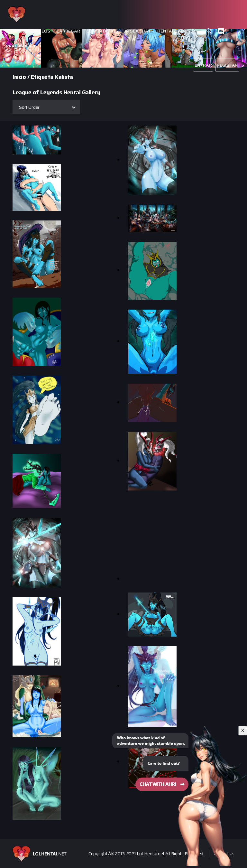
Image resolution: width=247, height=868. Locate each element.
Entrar (203, 65)
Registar (227, 65)
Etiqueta (42, 77)
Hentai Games (174, 31)
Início (19, 77)
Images (19, 31)
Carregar (68, 31)
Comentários (102, 31)
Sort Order (29, 107)
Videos (42, 31)
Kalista (64, 77)
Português (19, 46)
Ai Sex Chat (138, 31)
